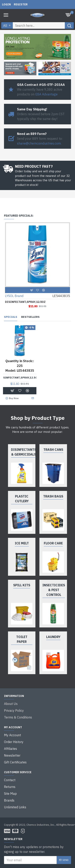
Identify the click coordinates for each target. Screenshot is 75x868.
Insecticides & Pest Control (54, 590)
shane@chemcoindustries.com (39, 143)
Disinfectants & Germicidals (24, 452)
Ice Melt (22, 543)
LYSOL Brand (14, 296)
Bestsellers (30, 317)
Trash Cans (53, 450)
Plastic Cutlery (22, 499)
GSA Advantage (46, 94)
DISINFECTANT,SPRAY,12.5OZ (25, 302)
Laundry (53, 637)
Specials (11, 317)
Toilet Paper (22, 639)
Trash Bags (53, 496)
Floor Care (53, 543)
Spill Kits (22, 585)
